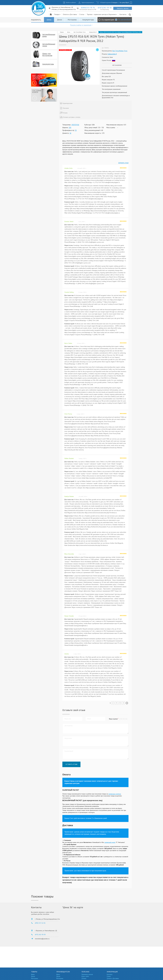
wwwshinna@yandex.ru (42, 939)
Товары (57, 14)
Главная (62, 32)
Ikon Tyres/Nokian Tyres (80, 32)
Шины (49, 20)
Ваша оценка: (113, 719)
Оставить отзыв (71, 764)
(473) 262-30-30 (40, 935)
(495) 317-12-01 (40, 923)
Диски (60, 20)
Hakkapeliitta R (93, 32)
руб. (127, 3)
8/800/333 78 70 (88, 8)
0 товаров (114, 3)
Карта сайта (85, 976)
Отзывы (84, 978)
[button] (127, 719)
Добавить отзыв (123, 163)
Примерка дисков (87, 974)
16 (70, 133)
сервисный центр (110, 842)
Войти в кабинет (71, 3)
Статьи (82, 14)
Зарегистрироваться (88, 3)
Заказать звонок (123, 8)
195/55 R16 (75, 125)
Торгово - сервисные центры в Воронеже (102, 14)
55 (76, 130)
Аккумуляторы (88, 20)
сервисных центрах (115, 794)
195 (70, 128)
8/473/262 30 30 (105, 8)
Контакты (123, 14)
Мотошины (72, 20)
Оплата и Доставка (70, 14)
